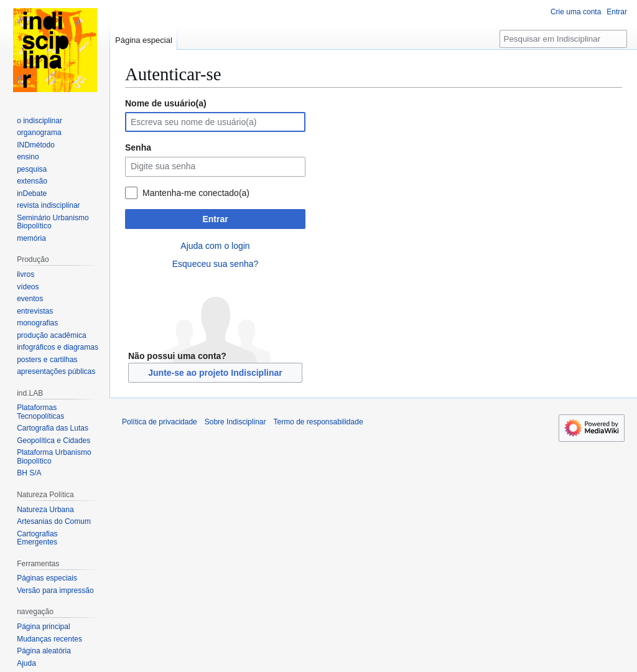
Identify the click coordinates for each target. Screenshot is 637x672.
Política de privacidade (160, 422)
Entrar (215, 219)
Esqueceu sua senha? (216, 264)
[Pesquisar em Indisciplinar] (563, 39)
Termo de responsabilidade (318, 422)
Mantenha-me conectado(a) (196, 193)
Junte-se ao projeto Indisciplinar (215, 373)
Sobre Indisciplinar (235, 422)
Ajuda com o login (215, 246)
